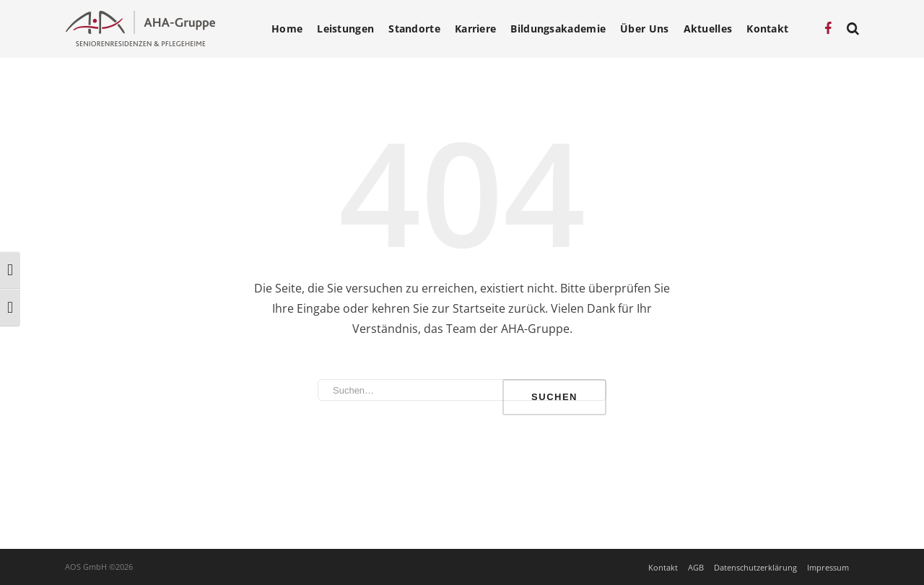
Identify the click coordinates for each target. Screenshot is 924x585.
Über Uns (644, 29)
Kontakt (767, 29)
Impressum (828, 567)
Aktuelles (708, 29)
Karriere (475, 29)
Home (287, 29)
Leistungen (345, 29)
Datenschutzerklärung (755, 567)
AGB (696, 567)
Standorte (414, 29)
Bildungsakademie (558, 29)
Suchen (554, 397)
